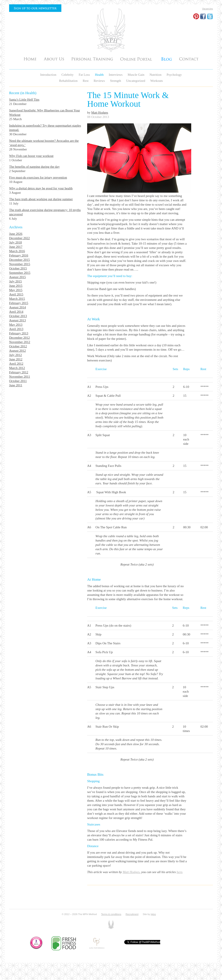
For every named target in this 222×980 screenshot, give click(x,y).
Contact (189, 59)
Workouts (157, 81)
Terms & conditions (111, 914)
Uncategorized (136, 81)
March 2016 (17, 251)
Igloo (153, 914)
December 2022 (19, 238)
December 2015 (19, 260)
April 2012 (16, 364)
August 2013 (17, 320)
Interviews (116, 75)
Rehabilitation (69, 81)
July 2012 (16, 355)
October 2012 (18, 346)
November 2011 (20, 377)
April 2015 (16, 294)
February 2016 (19, 255)
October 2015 (18, 268)
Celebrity (68, 75)
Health (100, 75)
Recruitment (132, 914)
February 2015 (19, 303)
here (180, 872)
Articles (166, 59)
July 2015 (16, 281)
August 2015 (17, 277)
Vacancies (207, 9)
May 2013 (16, 325)
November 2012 (20, 342)
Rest (86, 81)
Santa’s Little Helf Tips (24, 100)
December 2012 (19, 338)
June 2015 (16, 286)
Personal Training (92, 59)
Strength (116, 81)
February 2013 (19, 333)
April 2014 (16, 312)
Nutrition (156, 75)
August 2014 (17, 307)
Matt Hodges (100, 113)
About (54, 59)
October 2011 (18, 381)
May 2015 (16, 290)
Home (30, 59)
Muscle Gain (136, 75)
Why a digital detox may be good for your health (41, 188)
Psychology (174, 75)
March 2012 (17, 368)
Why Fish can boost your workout (31, 156)
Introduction (49, 75)
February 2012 (19, 372)
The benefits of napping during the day (34, 167)
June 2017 (16, 247)
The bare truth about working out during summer (41, 199)
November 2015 (20, 264)
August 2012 (17, 351)
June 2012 (16, 359)
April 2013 (16, 329)
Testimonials (137, 59)
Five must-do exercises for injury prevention (38, 177)
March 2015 (17, 299)
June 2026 (16, 234)
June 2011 (16, 385)
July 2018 (16, 242)
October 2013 (18, 316)
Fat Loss (85, 75)
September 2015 (20, 273)
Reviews (100, 81)
